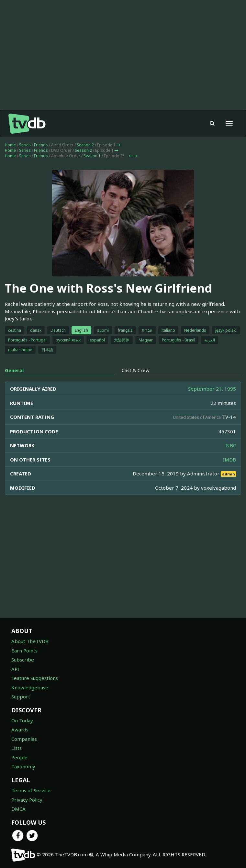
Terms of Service (31, 790)
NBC (231, 445)
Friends (41, 145)
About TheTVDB (30, 641)
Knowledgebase (30, 687)
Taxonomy (23, 766)
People (19, 757)
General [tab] (14, 370)
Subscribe (23, 660)
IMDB (229, 460)
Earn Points (24, 651)
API (15, 669)
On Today (22, 720)
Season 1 (92, 156)
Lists (17, 748)
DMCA (18, 809)
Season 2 (85, 145)
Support (21, 696)
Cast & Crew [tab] (136, 370)
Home (10, 145)
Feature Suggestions (35, 678)
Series (25, 145)
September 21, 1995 (212, 389)
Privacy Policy (27, 800)
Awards (20, 729)
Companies (24, 739)
